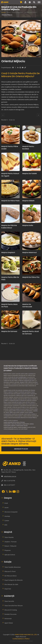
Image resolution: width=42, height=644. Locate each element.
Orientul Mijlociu (7, 15)
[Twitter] (15, 68)
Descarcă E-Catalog (11, 610)
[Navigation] (39, 2)
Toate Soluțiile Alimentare (13, 567)
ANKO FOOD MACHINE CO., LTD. (26, 634)
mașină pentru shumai (22, 426)
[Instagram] (18, 492)
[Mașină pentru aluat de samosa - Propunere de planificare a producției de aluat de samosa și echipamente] (31, 320)
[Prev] (3, 115)
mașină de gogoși (22, 427)
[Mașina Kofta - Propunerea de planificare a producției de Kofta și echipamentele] (31, 214)
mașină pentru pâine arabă (10, 148)
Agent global (9, 623)
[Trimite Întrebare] (21, 2)
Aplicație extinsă (10, 555)
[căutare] (34, 2)
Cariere (7, 520)
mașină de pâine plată (10, 201)
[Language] (30, 2)
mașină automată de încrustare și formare (14, 422)
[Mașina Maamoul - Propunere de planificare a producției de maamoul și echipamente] (31, 241)
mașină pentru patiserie (10, 426)
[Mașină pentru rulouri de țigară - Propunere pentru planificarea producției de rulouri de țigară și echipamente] (10, 162)
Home (9, 12)
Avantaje (7, 516)
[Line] (20, 68)
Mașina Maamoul (29, 252)
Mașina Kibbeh (28, 201)
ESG (6, 525)
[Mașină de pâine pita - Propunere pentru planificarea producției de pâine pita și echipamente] (31, 266)
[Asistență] (25, 2)
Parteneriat (8, 618)
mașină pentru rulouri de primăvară (13, 424)
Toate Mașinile (9, 537)
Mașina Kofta (28, 225)
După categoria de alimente (14, 580)
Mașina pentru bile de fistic (10, 278)
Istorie (6, 507)
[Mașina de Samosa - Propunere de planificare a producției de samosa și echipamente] (10, 320)
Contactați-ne (11, 429)
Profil (6, 503)
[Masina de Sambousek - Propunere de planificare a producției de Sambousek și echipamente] (31, 293)
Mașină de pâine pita (31, 277)
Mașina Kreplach (8, 252)
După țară (8, 589)
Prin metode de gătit (11, 584)
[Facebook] (13, 68)
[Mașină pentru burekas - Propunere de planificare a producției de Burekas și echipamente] (31, 135)
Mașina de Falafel (30, 173)
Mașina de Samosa (9, 331)
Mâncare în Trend (10, 571)
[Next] (38, 115)
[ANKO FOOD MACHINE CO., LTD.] (21, 464)
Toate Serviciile (9, 601)
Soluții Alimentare (17, 12)
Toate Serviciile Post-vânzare (14, 605)
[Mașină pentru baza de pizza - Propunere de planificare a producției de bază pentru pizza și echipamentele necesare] (10, 293)
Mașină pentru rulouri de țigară (10, 175)
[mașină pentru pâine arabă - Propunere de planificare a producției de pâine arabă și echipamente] (10, 135)
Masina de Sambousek (27, 305)
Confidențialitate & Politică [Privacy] (21, 639)
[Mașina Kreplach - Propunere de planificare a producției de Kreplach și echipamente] (10, 241)
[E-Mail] (23, 68)
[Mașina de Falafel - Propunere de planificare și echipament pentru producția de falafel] (31, 162)
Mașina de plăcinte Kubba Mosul (9, 227)
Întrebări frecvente (10, 614)
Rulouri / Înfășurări (10, 546)
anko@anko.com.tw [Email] (10, 476)
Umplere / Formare (11, 542)
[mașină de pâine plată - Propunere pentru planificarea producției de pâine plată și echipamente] (10, 189)
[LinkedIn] (18, 68)
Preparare (8, 550)
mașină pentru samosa (28, 424)
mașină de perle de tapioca (10, 427)
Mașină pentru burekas (28, 148)
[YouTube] (14, 492)
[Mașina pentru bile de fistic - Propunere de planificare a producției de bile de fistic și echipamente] (10, 266)
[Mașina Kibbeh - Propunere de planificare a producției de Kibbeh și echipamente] (31, 189)
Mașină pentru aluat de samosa (31, 333)
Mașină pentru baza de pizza (9, 305)
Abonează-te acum (21, 449)
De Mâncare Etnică (30, 12)
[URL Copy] (25, 68)
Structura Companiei (11, 512)
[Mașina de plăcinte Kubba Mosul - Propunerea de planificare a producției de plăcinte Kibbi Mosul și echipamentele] (10, 214)
